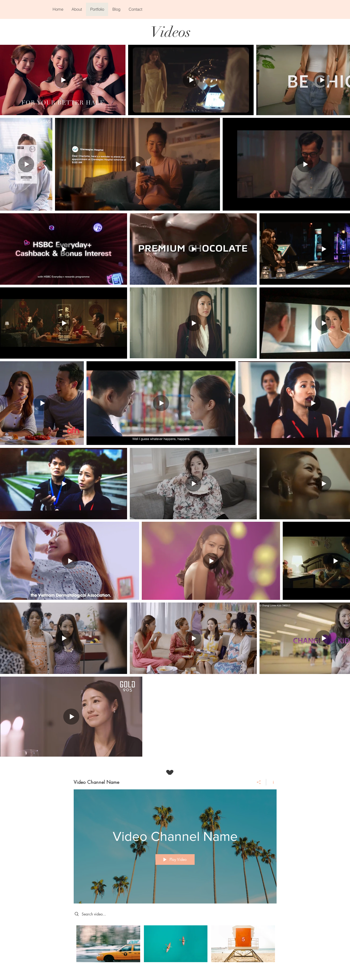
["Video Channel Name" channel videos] (175, 947)
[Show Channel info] (271, 782)
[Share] (259, 782)
